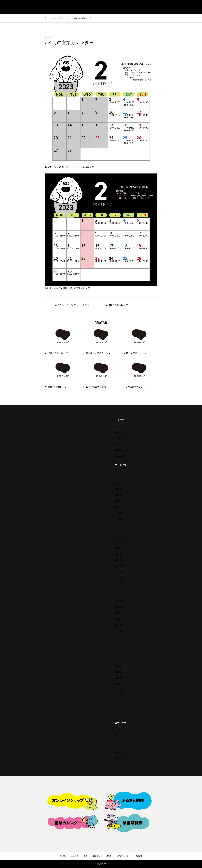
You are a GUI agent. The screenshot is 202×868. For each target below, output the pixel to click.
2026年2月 (120, 477)
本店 (85, 856)
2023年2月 (120, 654)
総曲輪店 (97, 856)
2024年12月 (120, 542)
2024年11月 (120, 548)
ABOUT (75, 856)
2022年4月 (120, 696)
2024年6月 (120, 572)
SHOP (109, 856)
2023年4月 (120, 643)
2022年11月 (120, 666)
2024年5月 (120, 578)
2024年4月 (120, 584)
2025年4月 (120, 525)
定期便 (118, 432)
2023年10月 (120, 619)
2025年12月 (120, 489)
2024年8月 (120, 566)
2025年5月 (120, 519)
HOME (63, 856)
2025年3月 (120, 530)
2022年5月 (120, 690)
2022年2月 (120, 707)
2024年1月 (120, 601)
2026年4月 (120, 471)
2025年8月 (120, 507)
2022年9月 (120, 678)
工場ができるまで (123, 438)
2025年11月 (120, 495)
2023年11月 (120, 613)
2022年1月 (120, 713)
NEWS (118, 444)
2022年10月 (120, 672)
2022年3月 (120, 702)
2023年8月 (120, 625)
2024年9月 (120, 560)
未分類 (118, 450)
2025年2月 (120, 536)
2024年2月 (120, 595)
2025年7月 (120, 513)
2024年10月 (120, 554)
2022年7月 (120, 684)
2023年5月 (120, 637)
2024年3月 (120, 589)
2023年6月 (120, 631)
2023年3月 (120, 648)
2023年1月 (120, 660)
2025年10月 (120, 501)
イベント (119, 426)
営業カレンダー (122, 456)
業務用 (139, 856)
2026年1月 (120, 483)
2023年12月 (120, 607)
